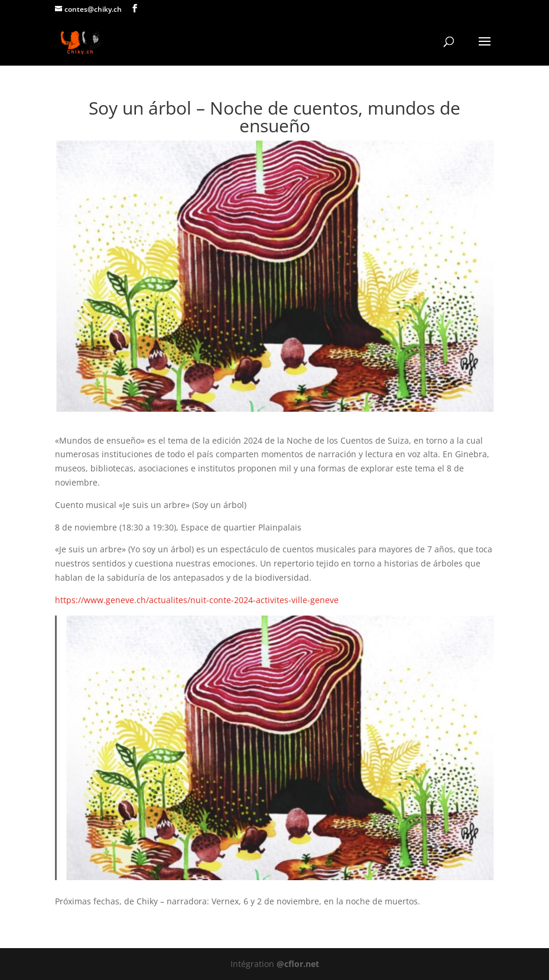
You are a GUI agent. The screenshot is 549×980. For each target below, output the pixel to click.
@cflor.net (298, 964)
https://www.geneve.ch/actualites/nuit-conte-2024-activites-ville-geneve (197, 600)
